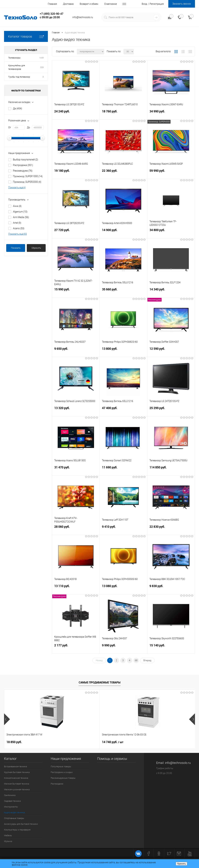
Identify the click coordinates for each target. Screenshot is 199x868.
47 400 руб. (124, 411)
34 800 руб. (171, 233)
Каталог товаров (26, 36)
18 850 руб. (14, 742)
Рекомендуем (23, 171)
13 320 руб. (76, 411)
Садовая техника (12, 801)
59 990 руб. (171, 174)
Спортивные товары (14, 818)
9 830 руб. (171, 589)
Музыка (8, 841)
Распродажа (23, 165)
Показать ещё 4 (17, 187)
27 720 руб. (76, 233)
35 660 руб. (124, 293)
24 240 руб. (76, 115)
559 (42, 67)
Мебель (8, 835)
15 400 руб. (144, 742)
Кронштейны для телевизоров (17, 67)
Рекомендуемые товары (63, 778)
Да (18, 109)
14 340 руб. (171, 293)
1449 (41, 58)
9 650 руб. (76, 352)
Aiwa (17, 206)
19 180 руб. (76, 174)
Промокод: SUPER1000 (28, 176)
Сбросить (36, 248)
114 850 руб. (171, 471)
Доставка (68, 4)
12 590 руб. (171, 352)
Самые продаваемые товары (100, 682)
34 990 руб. (171, 115)
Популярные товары (61, 766)
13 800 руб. (124, 352)
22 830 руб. (171, 530)
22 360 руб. (124, 174)
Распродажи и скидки (62, 772)
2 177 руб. (76, 649)
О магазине (111, 4)
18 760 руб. (124, 115)
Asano (19, 228)
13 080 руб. (124, 589)
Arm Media (21, 217)
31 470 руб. (76, 471)
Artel (17, 223)
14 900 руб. (124, 233)
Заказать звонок (182, 4)
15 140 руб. (171, 649)
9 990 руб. (124, 649)
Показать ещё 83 (18, 234)
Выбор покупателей (26, 160)
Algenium (20, 212)
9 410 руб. (124, 530)
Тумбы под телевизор (19, 77)
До (28, 127)
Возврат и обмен (89, 4)
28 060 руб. (76, 530)
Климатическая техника (16, 778)
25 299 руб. (171, 411)
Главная (52, 4)
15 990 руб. (76, 293)
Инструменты (11, 807)
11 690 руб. (124, 471)
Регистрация (157, 4)
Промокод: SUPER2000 (27, 182)
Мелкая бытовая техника (17, 784)
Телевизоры (14, 58)
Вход (144, 4)
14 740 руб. (81, 742)
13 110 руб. (76, 589)
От (10, 127)
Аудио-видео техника (14, 812)
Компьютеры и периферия (17, 830)
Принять (181, 864)
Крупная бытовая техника (17, 772)
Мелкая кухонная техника (17, 789)
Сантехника (10, 795)
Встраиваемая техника (16, 766)
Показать (16, 248)
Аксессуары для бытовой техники (21, 824)
